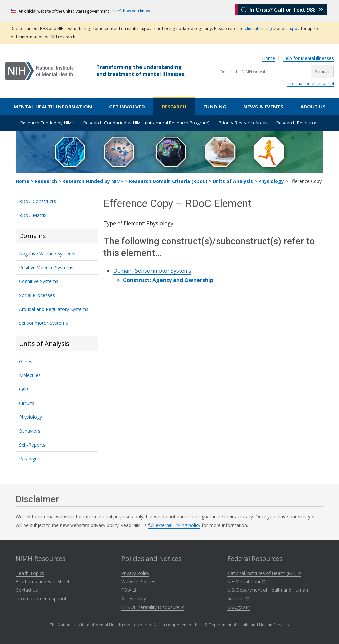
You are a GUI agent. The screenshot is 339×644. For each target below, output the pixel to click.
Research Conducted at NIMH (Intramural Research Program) (146, 123)
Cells (24, 389)
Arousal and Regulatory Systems (54, 309)
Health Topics (30, 573)
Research (174, 107)
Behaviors (30, 431)
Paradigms (30, 459)
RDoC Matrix (33, 215)
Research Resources (298, 123)
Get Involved (127, 107)
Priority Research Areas (243, 123)
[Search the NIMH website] (265, 71)
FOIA (129, 590)
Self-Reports (32, 445)
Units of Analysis (233, 181)
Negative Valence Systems (47, 254)
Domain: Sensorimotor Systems (152, 271)
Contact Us (27, 590)
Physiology (271, 181)
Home (269, 58)
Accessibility (134, 599)
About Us (313, 107)
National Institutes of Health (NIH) (264, 573)
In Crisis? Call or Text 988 (282, 11)
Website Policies (138, 582)
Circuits (27, 403)
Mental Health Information (53, 107)
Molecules (30, 375)
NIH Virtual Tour (246, 582)
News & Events (263, 107)
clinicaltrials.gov (260, 28)
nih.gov (292, 28)
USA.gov (239, 607)
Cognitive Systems (39, 281)
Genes (26, 361)
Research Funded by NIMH (47, 123)
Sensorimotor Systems (43, 323)
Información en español (310, 83)
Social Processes (37, 295)
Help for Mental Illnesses (308, 58)
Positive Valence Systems (46, 267)
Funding (215, 107)
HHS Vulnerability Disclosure (153, 607)
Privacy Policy (135, 573)
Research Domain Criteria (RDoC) (168, 181)
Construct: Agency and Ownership (168, 280)
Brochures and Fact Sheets (44, 582)
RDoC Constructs (37, 201)
